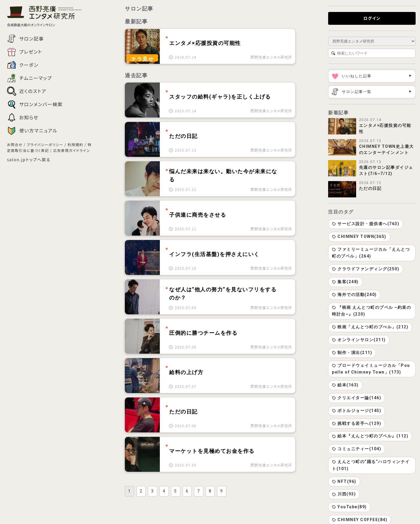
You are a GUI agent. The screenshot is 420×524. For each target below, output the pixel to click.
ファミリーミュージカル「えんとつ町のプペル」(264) (371, 253)
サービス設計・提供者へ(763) (366, 224)
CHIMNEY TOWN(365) (359, 236)
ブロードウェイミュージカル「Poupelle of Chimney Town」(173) (371, 369)
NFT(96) (344, 481)
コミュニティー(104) (357, 449)
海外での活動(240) (354, 295)
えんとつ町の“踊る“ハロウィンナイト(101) (371, 465)
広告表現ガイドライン (71, 150)
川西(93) (344, 494)
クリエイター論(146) (357, 398)
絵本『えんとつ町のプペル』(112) (370, 436)
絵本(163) (345, 385)
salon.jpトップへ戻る (29, 160)
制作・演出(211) (352, 353)
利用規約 (76, 144)
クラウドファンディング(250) (366, 269)
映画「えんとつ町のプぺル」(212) (370, 327)
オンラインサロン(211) (359, 340)
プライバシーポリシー (45, 144)
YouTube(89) (349, 507)
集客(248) (345, 282)
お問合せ (15, 144)
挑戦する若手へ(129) (357, 423)
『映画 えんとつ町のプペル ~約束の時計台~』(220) (371, 311)
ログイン (372, 18)
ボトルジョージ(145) (357, 411)
